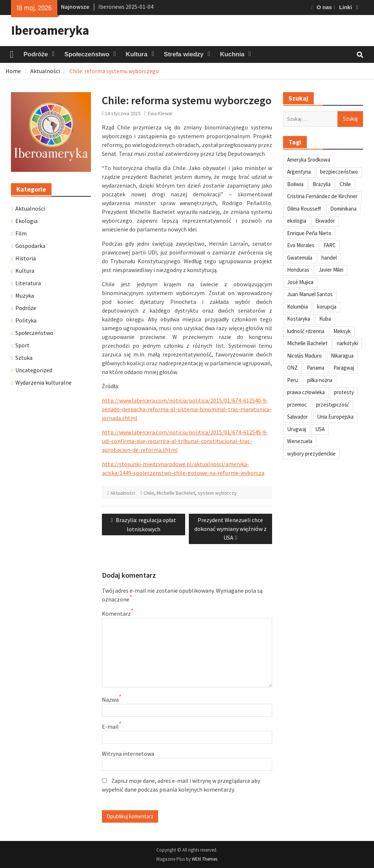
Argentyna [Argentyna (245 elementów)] (299, 172)
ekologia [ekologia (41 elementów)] (297, 221)
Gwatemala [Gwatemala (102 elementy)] (300, 258)
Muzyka (25, 295)
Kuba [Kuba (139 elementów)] (325, 319)
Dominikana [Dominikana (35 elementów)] (343, 209)
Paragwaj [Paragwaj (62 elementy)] (344, 368)
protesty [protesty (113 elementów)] (344, 392)
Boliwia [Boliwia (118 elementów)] (295, 184)
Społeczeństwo (87, 54)
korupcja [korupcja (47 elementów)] (327, 307)
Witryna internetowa (128, 754)
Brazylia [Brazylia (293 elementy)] (322, 184)
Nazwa (110, 699)
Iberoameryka (50, 30)
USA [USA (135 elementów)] (320, 429)
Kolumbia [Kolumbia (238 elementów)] (297, 307)
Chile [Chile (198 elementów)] (345, 184)
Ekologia (26, 221)
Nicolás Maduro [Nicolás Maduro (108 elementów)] (304, 356)
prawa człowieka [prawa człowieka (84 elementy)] (306, 392)
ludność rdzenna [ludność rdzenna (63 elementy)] (306, 331)
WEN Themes (205, 859)
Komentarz (116, 614)
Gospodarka (30, 246)
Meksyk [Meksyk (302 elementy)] (342, 331)
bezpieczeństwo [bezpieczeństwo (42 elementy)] (339, 172)
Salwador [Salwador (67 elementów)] (297, 417)
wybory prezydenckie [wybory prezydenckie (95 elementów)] (311, 454)
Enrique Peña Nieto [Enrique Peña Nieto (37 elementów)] (309, 233)
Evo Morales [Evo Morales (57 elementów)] (301, 245)
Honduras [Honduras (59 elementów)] (298, 270)
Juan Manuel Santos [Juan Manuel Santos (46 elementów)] (310, 294)
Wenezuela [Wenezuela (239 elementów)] (300, 441)
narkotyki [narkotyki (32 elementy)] (347, 343)
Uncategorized (34, 370)
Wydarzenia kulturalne (43, 382)
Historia (26, 258)
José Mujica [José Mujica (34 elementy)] (300, 282)
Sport (22, 345)
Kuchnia (232, 54)
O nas (324, 7)
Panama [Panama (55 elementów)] (316, 368)
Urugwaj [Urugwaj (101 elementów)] (297, 429)
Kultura (137, 54)
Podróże (36, 54)
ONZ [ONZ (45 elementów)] (292, 368)
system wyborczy (217, 493)
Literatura (28, 283)
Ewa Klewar (160, 113)
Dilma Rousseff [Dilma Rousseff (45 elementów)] (304, 209)
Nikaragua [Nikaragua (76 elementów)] (342, 356)
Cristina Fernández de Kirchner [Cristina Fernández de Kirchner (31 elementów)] (322, 196)
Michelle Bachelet (176, 493)
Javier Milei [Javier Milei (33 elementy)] (331, 270)
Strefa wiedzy (184, 54)
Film (21, 233)
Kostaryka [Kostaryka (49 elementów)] (299, 319)
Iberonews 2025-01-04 (126, 7)
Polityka (26, 320)
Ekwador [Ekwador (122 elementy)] (325, 221)
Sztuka (24, 358)
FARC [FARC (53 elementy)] (330, 245)
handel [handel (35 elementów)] (329, 258)
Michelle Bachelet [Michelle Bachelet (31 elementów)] (307, 343)
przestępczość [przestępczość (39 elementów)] (333, 405)
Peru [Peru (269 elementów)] (293, 380)
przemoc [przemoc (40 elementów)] (297, 405)
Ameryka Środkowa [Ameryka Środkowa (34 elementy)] (309, 160)
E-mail (110, 727)
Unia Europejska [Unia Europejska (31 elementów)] (335, 417)
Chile (149, 493)
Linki (346, 7)
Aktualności (123, 493)
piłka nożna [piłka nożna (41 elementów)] (320, 380)
